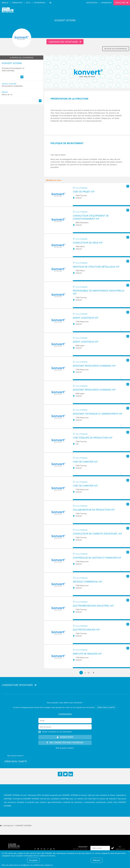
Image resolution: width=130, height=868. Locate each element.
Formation (17, 3)
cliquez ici (49, 865)
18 (88, 673)
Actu (28, 3)
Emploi (5, 3)
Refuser (97, 860)
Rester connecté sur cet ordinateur (57, 732)
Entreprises (40, 3)
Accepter (33, 860)
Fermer (129, 851)
